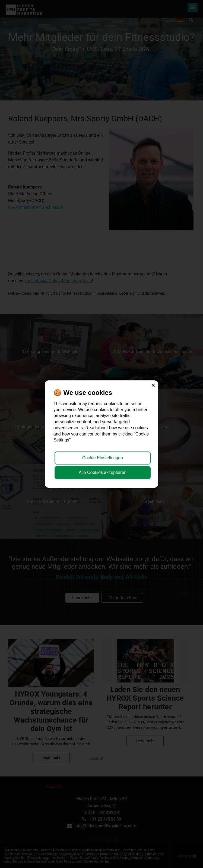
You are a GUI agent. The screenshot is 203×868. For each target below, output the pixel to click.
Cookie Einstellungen (103, 458)
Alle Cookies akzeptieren (103, 472)
